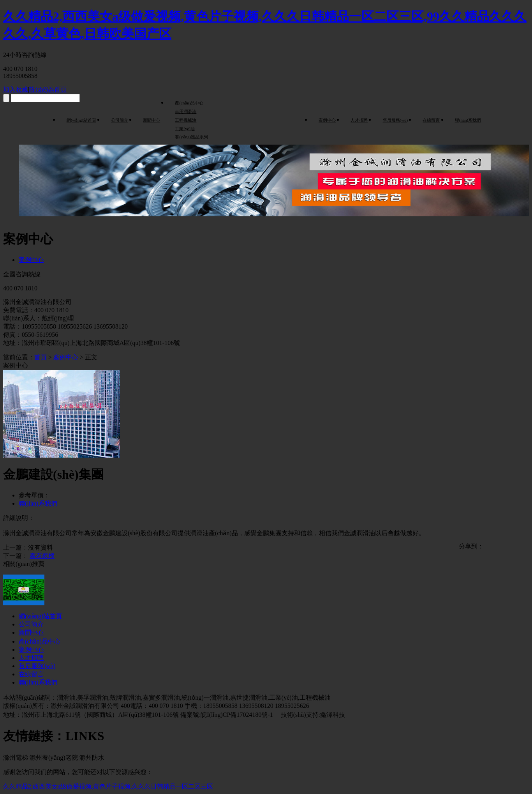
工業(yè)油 (185, 129)
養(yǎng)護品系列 (191, 137)
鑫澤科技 (333, 715)
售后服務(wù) (395, 120)
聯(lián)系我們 (468, 120)
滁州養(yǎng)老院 (54, 758)
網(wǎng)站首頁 (81, 120)
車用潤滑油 (186, 111)
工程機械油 (186, 120)
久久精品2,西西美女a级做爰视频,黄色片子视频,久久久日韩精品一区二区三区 (108, 786)
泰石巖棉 (42, 556)
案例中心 (327, 120)
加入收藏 (16, 89)
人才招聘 (359, 120)
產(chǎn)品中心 (189, 103)
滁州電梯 (16, 758)
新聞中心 (151, 120)
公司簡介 (120, 120)
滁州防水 (92, 758)
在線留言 (431, 120)
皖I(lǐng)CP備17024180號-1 (237, 715)
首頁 (41, 357)
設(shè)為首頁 (48, 89)
